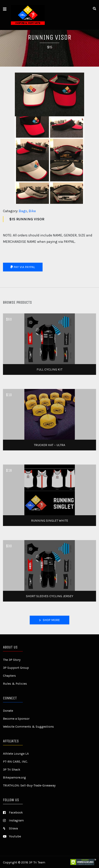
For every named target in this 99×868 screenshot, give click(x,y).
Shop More (49, 620)
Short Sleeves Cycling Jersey (50, 596)
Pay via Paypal (23, 267)
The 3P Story (12, 660)
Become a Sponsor (16, 719)
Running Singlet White (50, 521)
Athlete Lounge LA (16, 754)
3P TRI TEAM (35, 15)
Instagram (13, 820)
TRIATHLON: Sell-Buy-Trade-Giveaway (29, 785)
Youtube (12, 836)
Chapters (9, 676)
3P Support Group (16, 668)
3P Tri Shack (12, 769)
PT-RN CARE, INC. (15, 762)
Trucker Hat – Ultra (49, 445)
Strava (10, 828)
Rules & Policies (15, 684)
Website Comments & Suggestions (28, 727)
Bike (32, 211)
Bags (23, 211)
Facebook (13, 812)
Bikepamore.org (14, 777)
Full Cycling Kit (49, 369)
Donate (8, 711)
